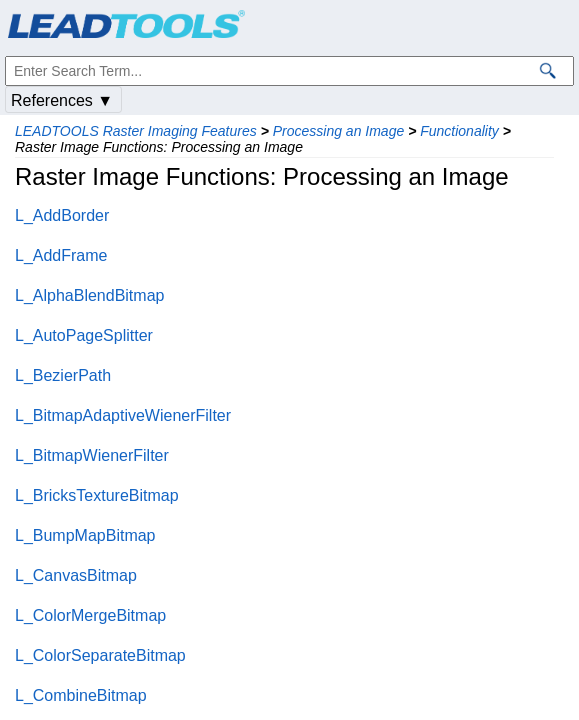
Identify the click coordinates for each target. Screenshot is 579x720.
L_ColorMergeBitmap (90, 615)
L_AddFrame (61, 255)
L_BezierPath (63, 375)
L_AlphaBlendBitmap (89, 295)
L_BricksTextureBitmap (97, 495)
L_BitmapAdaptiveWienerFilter (123, 415)
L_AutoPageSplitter (84, 335)
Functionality (459, 131)
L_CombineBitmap (81, 695)
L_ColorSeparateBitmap (100, 655)
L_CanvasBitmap (76, 575)
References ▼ (62, 100)
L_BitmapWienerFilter (92, 455)
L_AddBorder (62, 215)
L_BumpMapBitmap (85, 535)
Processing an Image (339, 131)
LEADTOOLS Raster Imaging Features (136, 131)
